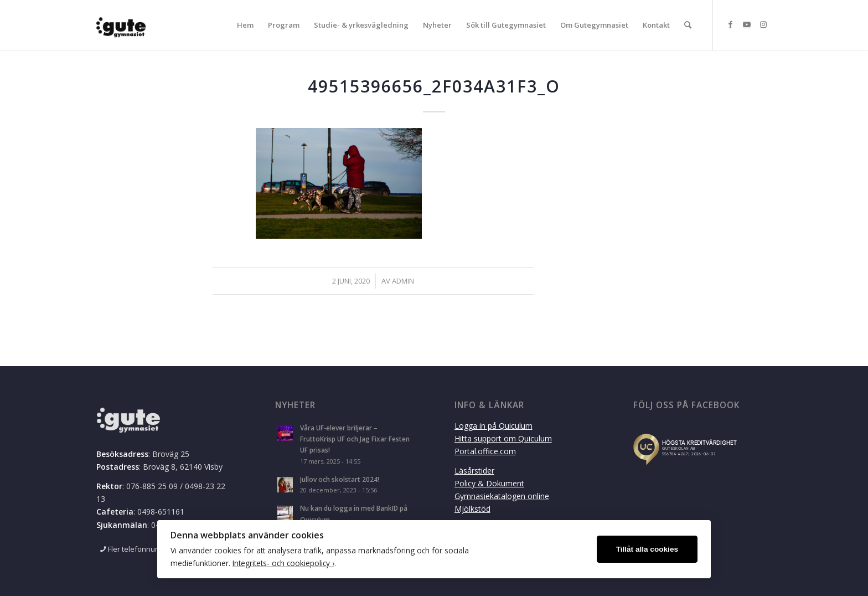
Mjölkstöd (472, 509)
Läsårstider (474, 471)
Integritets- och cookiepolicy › (283, 563)
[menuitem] (245, 25)
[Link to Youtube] (747, 24)
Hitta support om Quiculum (503, 438)
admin (403, 281)
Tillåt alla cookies (647, 549)
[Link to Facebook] (730, 24)
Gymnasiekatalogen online (502, 496)
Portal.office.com (485, 451)
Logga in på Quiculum (494, 426)
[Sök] (688, 25)
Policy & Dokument (489, 483)
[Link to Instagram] (763, 24)
